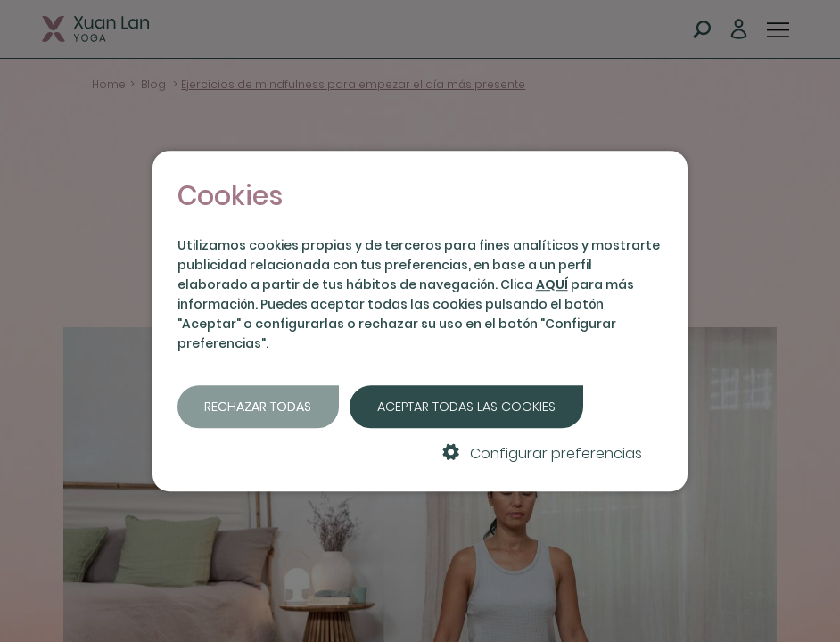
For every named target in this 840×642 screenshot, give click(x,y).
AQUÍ (552, 284)
